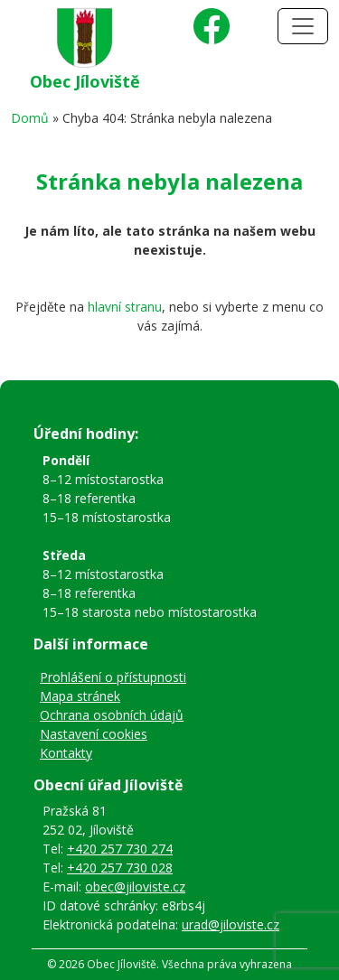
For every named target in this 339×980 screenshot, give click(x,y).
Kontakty (66, 753)
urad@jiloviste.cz (231, 924)
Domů (30, 118)
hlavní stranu (125, 307)
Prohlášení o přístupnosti (113, 677)
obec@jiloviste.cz (135, 887)
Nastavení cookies (94, 734)
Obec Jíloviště (85, 81)
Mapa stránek (80, 696)
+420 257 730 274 (120, 849)
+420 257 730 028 (120, 868)
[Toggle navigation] (303, 26)
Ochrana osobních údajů (112, 715)
